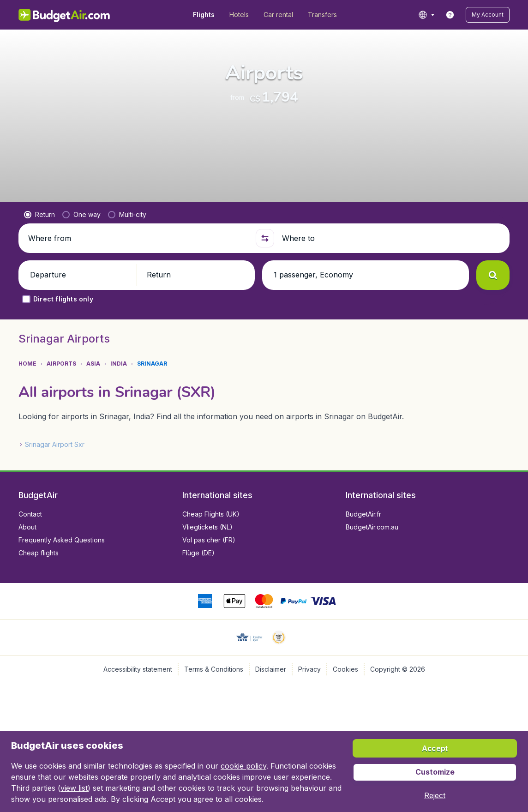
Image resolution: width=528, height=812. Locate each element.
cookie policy (243, 766)
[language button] (426, 15)
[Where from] (138, 238)
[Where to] (392, 238)
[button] (488, 15)
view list (74, 788)
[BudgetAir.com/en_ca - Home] (65, 15)
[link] (450, 15)
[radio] (39, 215)
